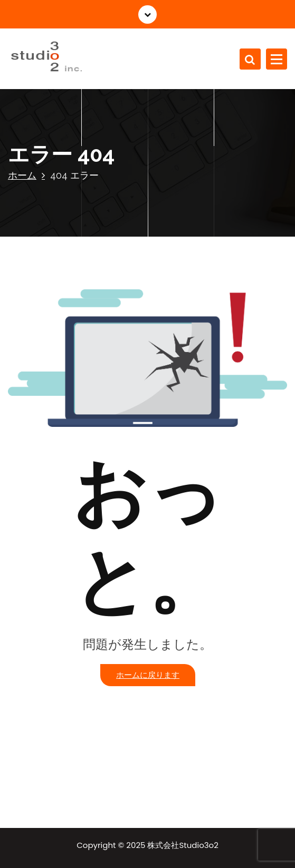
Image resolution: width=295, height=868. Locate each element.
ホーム (22, 175)
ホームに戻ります (148, 675)
